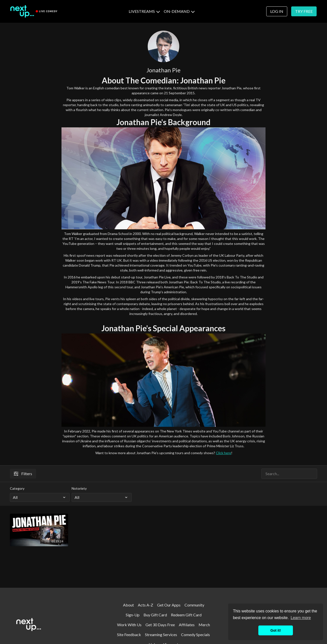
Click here (224, 453)
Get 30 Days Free (160, 625)
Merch (204, 625)
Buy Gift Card (155, 615)
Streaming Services (161, 634)
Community (194, 605)
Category (17, 488)
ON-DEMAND (179, 11)
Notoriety (79, 488)
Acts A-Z (145, 605)
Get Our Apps (169, 605)
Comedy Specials (195, 634)
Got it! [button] (276, 630)
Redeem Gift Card (186, 615)
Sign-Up (133, 615)
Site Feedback (129, 634)
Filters (23, 474)
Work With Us (129, 625)
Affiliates (187, 625)
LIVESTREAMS (144, 11)
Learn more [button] (301, 618)
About (128, 605)
